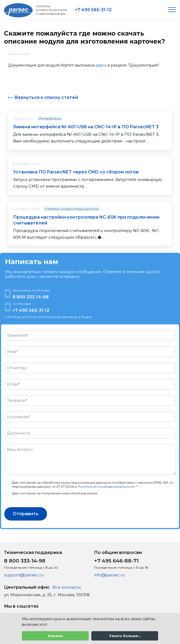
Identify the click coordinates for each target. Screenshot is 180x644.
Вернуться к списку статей (46, 97)
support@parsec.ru (24, 575)
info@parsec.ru (109, 575)
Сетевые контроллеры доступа (72, 209)
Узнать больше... (125, 636)
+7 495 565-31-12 (93, 10)
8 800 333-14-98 (31, 297)
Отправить (26, 514)
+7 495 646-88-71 (116, 561)
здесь (101, 65)
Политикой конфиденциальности (106, 486)
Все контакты (67, 587)
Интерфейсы (50, 119)
